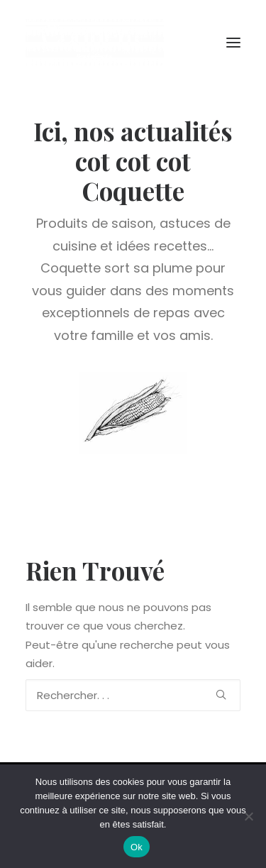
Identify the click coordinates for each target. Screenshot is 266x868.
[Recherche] (133, 695)
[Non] (248, 816)
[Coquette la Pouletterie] (95, 42)
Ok (137, 847)
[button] (233, 42)
